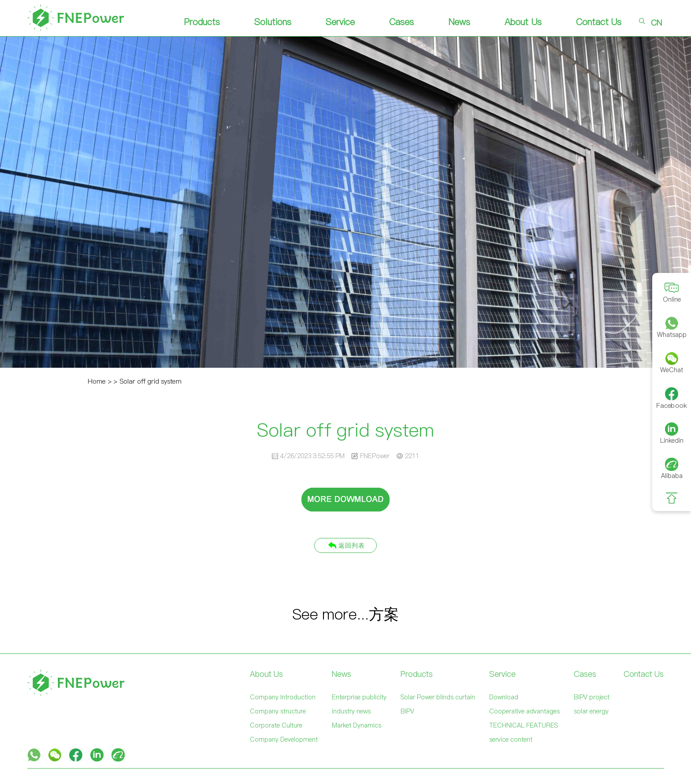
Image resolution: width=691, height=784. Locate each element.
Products (202, 22)
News (459, 22)
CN (656, 23)
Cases (401, 22)
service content (511, 739)
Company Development (284, 739)
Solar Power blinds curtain (438, 697)
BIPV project (592, 697)
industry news (351, 711)
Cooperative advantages (524, 711)
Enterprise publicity (359, 697)
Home (97, 381)
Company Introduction (283, 697)
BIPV (407, 711)
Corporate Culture (276, 725)
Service (340, 22)
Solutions (273, 22)
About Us (523, 22)
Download (504, 697)
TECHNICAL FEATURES (524, 725)
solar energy (591, 711)
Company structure (278, 711)
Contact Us (599, 22)
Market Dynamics (357, 725)
